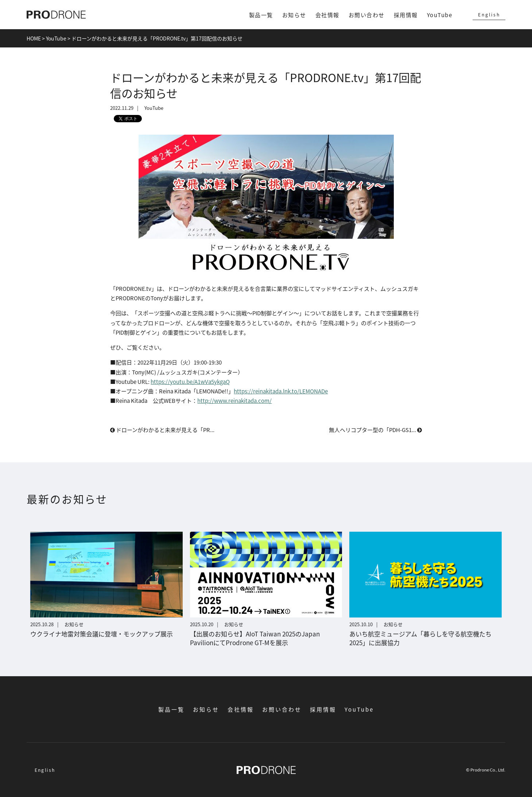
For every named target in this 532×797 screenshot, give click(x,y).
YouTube (440, 15)
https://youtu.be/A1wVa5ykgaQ (190, 382)
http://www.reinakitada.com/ (234, 401)
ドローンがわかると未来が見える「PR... (162, 430)
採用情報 (406, 15)
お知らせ (294, 15)
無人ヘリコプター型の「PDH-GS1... (375, 430)
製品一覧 (261, 15)
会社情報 (327, 15)
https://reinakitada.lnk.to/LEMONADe (281, 391)
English (489, 14)
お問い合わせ (367, 15)
